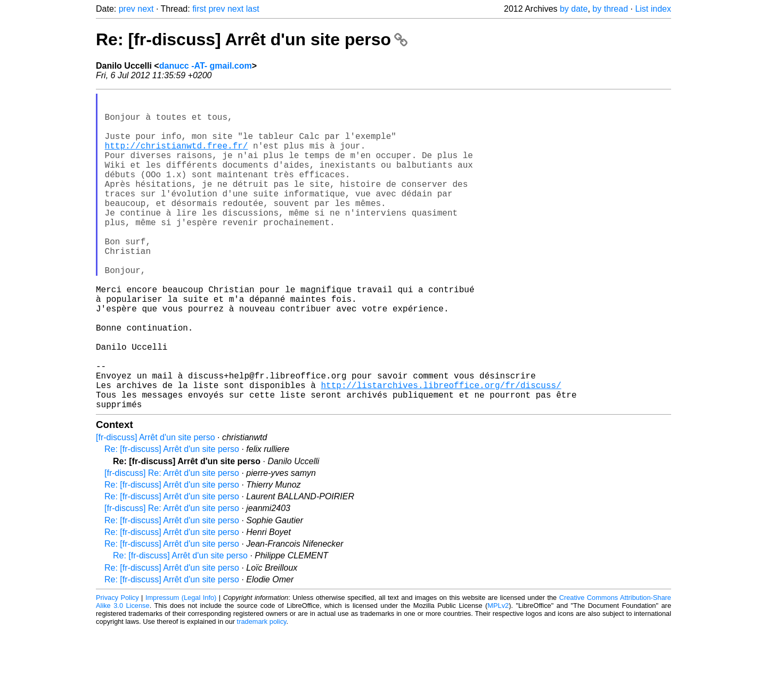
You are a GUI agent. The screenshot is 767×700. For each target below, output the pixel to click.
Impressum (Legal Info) (181, 668)
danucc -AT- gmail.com (206, 66)
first (199, 9)
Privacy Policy (117, 668)
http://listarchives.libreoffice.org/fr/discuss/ (441, 451)
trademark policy (262, 692)
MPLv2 (498, 676)
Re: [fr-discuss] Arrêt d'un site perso (252, 39)
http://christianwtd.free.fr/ (177, 158)
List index (653, 9)
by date (574, 9)
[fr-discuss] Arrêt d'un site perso (156, 508)
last (253, 9)
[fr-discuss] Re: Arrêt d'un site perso (172, 543)
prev (127, 9)
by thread (610, 9)
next (145, 9)
